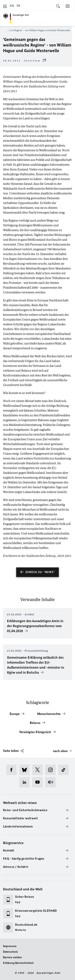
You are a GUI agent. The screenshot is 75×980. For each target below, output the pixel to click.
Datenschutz (10, 952)
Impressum (10, 946)
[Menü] (68, 6)
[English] (12, 6)
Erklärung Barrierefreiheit (18, 963)
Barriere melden (12, 957)
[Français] (18, 6)
